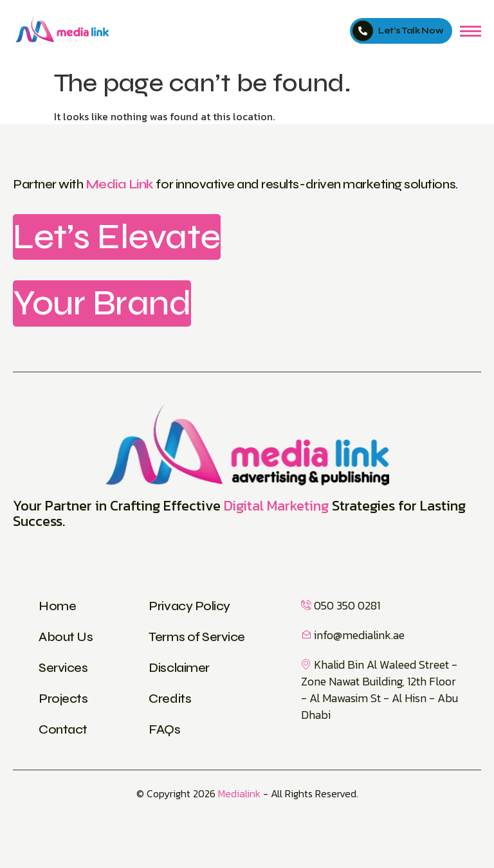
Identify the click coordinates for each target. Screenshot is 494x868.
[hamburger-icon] (471, 31)
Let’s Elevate (117, 237)
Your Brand (102, 303)
